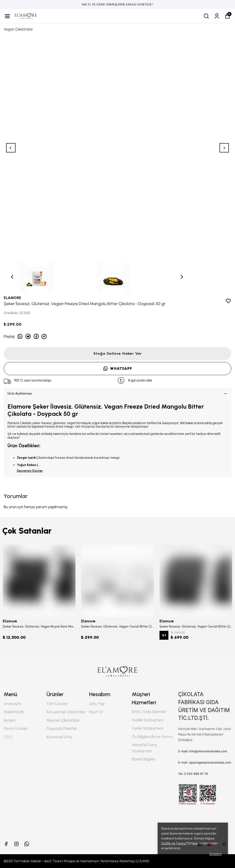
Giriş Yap (97, 704)
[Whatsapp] (27, 844)
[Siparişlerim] (217, 16)
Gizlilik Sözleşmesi (148, 720)
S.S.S (8, 737)
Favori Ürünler (16, 728)
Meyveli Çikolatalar (63, 720)
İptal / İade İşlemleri (149, 712)
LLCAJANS (142, 861)
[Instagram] (16, 844)
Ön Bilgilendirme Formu (152, 737)
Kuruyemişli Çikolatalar (66, 712)
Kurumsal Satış (59, 737)
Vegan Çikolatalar (18, 29)
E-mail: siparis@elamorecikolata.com (205, 762)
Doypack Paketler (62, 728)
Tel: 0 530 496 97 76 (193, 774)
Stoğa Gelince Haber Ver (117, 353)
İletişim (10, 720)
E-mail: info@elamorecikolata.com (203, 751)
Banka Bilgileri (144, 759)
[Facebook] (6, 844)
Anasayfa (13, 704)
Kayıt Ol (96, 712)
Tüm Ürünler (57, 704)
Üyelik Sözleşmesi (147, 728)
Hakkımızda (14, 712)
